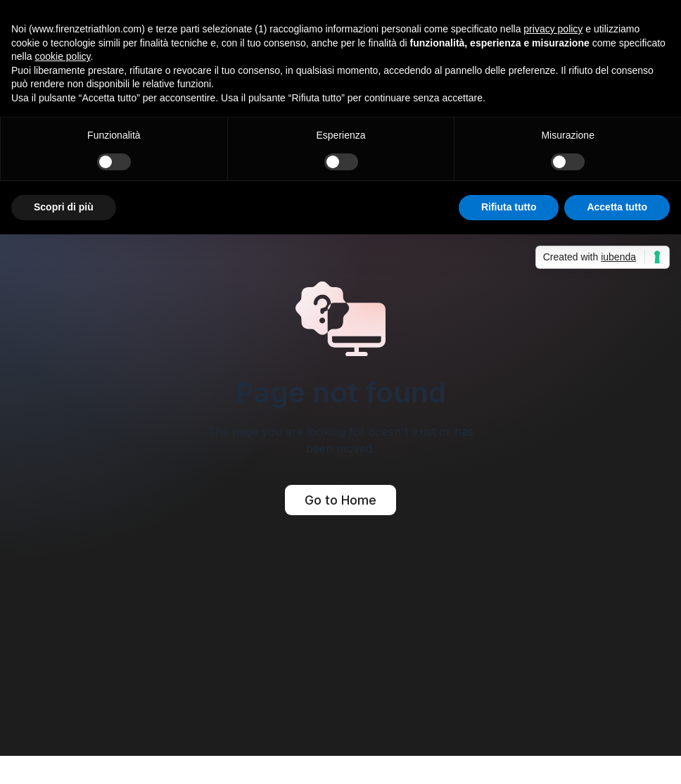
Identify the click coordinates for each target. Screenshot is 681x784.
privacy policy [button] (553, 29)
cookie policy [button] (62, 56)
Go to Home (340, 500)
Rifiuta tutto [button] (509, 207)
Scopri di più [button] (64, 207)
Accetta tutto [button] (617, 207)
